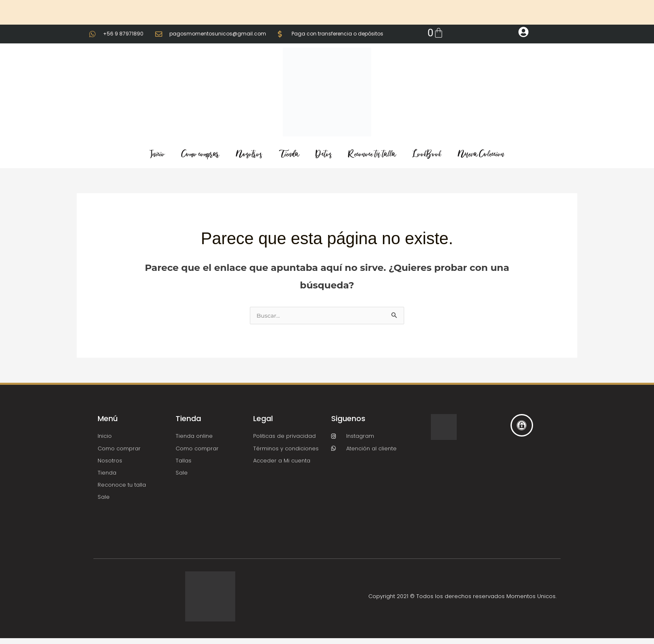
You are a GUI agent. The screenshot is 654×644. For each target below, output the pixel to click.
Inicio (157, 154)
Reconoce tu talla (372, 154)
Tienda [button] (289, 154)
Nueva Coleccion (481, 154)
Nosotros (249, 154)
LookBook (427, 154)
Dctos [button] (324, 154)
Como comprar (200, 154)
